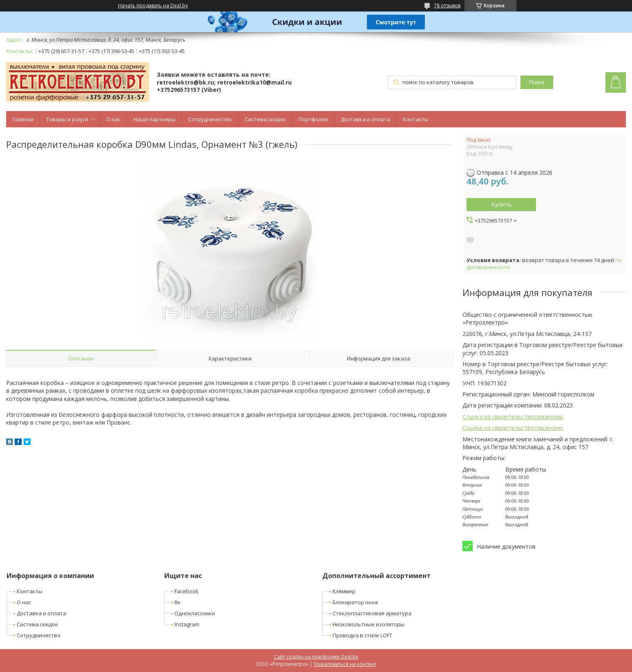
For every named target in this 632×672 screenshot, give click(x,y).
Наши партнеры (154, 119)
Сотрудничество (210, 119)
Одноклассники (195, 613)
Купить (501, 204)
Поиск (537, 82)
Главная (23, 119)
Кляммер (344, 591)
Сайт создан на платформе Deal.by (316, 657)
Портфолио (313, 119)
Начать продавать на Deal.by (153, 6)
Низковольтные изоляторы (368, 624)
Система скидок (265, 119)
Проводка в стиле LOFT (362, 635)
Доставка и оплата (365, 119)
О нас (113, 119)
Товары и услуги (67, 119)
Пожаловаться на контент (345, 664)
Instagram (187, 624)
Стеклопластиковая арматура (372, 613)
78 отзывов (447, 6)
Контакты (416, 119)
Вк (178, 602)
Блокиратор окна (355, 602)
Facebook (186, 591)
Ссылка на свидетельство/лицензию (513, 417)
